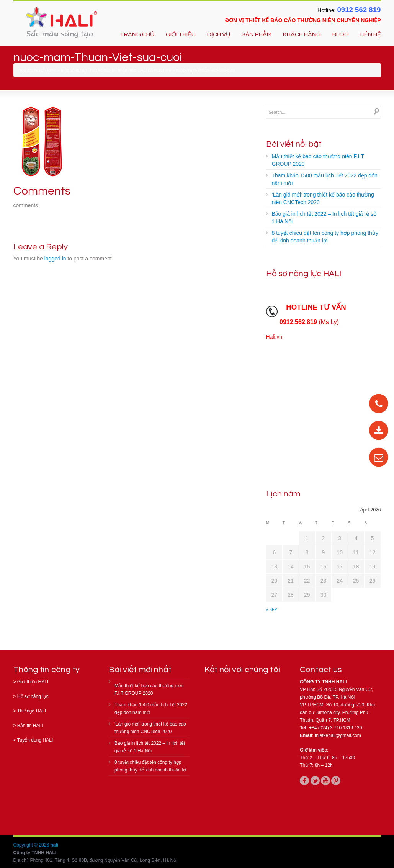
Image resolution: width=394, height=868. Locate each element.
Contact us (321, 670)
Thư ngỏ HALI (32, 711)
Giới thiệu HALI (33, 682)
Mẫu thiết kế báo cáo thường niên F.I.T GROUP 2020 (318, 160)
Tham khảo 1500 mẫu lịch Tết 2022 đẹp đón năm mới (325, 179)
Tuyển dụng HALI (35, 740)
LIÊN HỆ (371, 34)
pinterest (336, 781)
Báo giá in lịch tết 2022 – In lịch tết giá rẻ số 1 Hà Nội (324, 218)
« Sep (271, 610)
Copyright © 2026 (32, 845)
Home (51, 70)
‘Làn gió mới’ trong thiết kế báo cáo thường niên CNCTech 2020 (323, 198)
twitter (315, 781)
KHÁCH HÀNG (302, 34)
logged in (55, 259)
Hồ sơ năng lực (33, 696)
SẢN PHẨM (257, 34)
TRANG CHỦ (137, 34)
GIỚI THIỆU (181, 34)
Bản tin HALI (30, 726)
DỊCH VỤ (219, 34)
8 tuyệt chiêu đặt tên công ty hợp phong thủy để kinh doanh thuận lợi (325, 237)
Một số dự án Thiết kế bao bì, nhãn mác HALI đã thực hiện (116, 70)
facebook (304, 781)
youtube (325, 781)
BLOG (341, 34)
